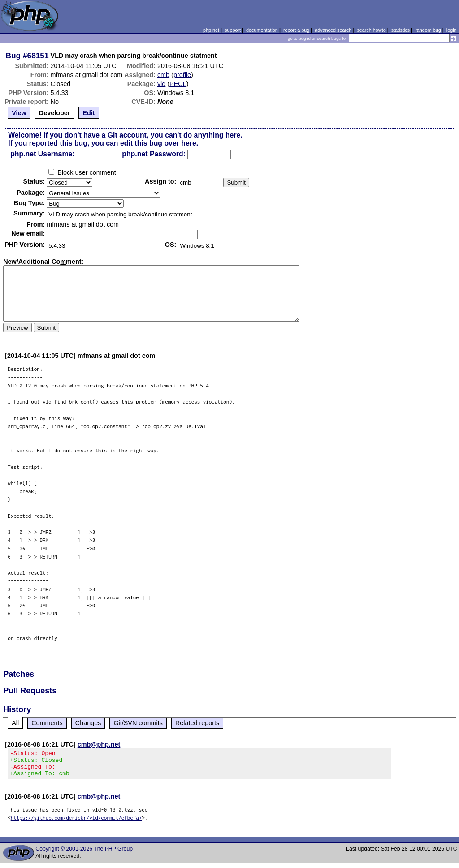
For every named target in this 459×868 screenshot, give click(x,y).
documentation (262, 30)
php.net (211, 30)
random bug (428, 30)
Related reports (197, 723)
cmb (163, 75)
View (19, 113)
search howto (371, 30)
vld (161, 84)
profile (182, 75)
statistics (401, 30)
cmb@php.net (99, 744)
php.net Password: (154, 154)
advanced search (333, 30)
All (15, 723)
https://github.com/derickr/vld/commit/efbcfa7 (76, 823)
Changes (88, 723)
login (452, 30)
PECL (178, 84)
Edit (89, 113)
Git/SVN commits (138, 723)
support (233, 30)
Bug (13, 56)
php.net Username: (42, 154)
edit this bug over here (158, 143)
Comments (47, 723)
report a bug (296, 30)
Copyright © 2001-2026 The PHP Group (84, 854)
